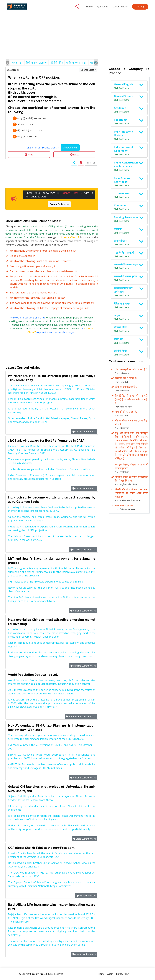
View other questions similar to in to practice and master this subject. (52, 325)
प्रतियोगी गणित (56, 63)
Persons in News (86, 896)
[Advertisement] (77, 23)
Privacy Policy (123, 974)
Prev (29, 155)
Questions (103, 7)
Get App (140, 7)
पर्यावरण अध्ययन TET (76, 63)
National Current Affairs (83, 611)
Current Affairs (120, 7)
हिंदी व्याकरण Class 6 (36, 63)
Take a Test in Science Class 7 (42, 148)
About (110, 974)
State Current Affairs (85, 839)
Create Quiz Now (59, 204)
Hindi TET (17, 63)
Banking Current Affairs (83, 550)
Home (89, 7)
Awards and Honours (84, 432)
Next (74, 155)
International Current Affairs (81, 716)
